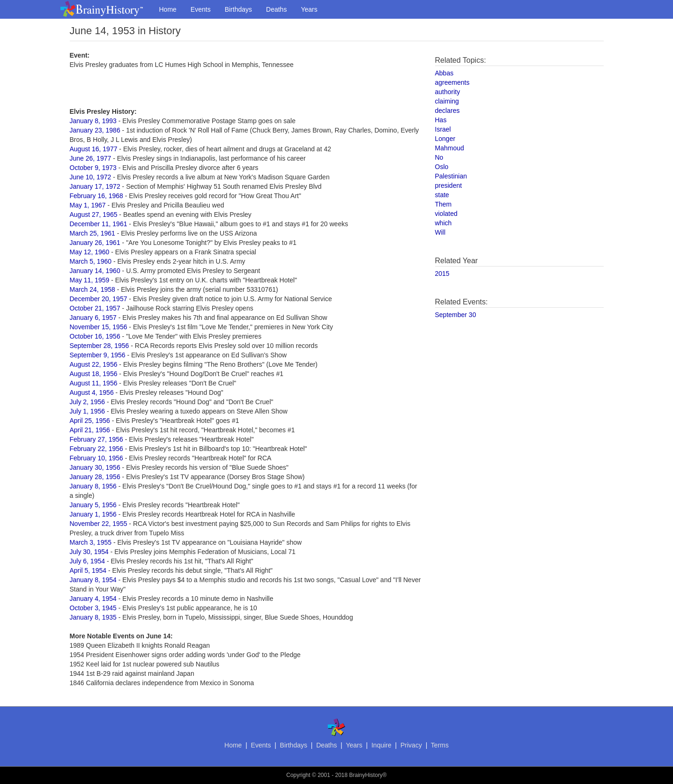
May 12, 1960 (90, 252)
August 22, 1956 (94, 364)
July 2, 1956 (88, 402)
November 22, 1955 (99, 524)
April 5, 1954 (88, 570)
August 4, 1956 (92, 392)
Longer (445, 139)
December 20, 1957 (99, 299)
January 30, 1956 (95, 467)
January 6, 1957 (93, 318)
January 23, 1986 (95, 130)
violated (446, 214)
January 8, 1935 (93, 617)
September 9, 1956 (98, 355)
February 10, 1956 (96, 458)
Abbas (444, 73)
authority (448, 92)
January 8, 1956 (93, 486)
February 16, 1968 (96, 196)
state (442, 195)
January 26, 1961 (95, 243)
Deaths (276, 9)
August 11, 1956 (94, 383)
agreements (452, 82)
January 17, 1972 (95, 186)
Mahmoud (450, 148)
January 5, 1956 (93, 505)
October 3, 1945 (93, 608)
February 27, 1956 (96, 439)
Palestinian (451, 176)
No (439, 157)
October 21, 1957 (95, 308)
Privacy (411, 745)
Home (168, 9)
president (449, 185)
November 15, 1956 (99, 327)
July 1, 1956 (88, 411)
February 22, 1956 (96, 449)
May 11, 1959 (90, 280)
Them (444, 204)
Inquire (381, 745)
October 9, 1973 (93, 168)
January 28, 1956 (95, 477)
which (444, 223)
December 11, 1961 (99, 224)
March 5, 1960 (91, 261)
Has (441, 120)
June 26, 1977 (91, 158)
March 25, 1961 (92, 233)
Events (201, 9)
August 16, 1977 (94, 149)
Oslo (442, 167)
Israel (443, 129)
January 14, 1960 (95, 271)
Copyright (298, 775)
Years (309, 9)
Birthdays (238, 9)
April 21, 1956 (90, 430)
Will (440, 232)
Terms (440, 745)
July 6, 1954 (88, 561)
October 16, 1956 (95, 336)
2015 (442, 274)
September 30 (456, 315)
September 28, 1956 (100, 346)
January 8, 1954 (93, 580)
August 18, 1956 (94, 374)
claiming (447, 101)
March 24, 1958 (92, 289)
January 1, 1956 (93, 514)
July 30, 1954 (89, 552)
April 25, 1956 (90, 421)
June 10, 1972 (91, 177)
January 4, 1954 (93, 599)
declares (447, 111)
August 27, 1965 (94, 214)
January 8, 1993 (93, 121)
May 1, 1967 (88, 205)
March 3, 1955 (91, 542)
